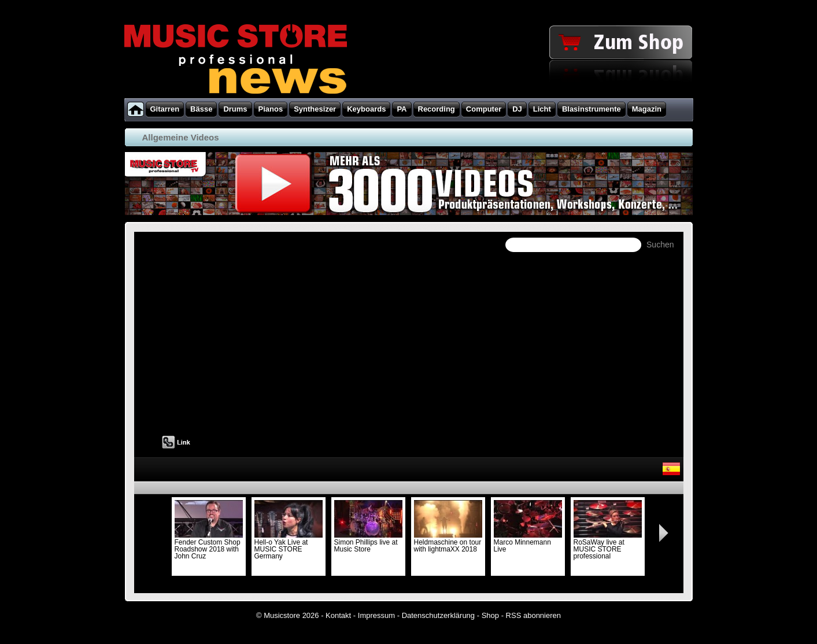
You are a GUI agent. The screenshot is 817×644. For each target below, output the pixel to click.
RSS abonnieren (533, 615)
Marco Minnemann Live (528, 542)
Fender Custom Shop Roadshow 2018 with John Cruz (209, 546)
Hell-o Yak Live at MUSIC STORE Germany (289, 546)
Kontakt (338, 615)
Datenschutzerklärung (438, 615)
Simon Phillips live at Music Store (368, 542)
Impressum (376, 615)
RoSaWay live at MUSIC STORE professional (608, 546)
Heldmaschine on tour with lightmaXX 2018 (448, 542)
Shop (490, 615)
